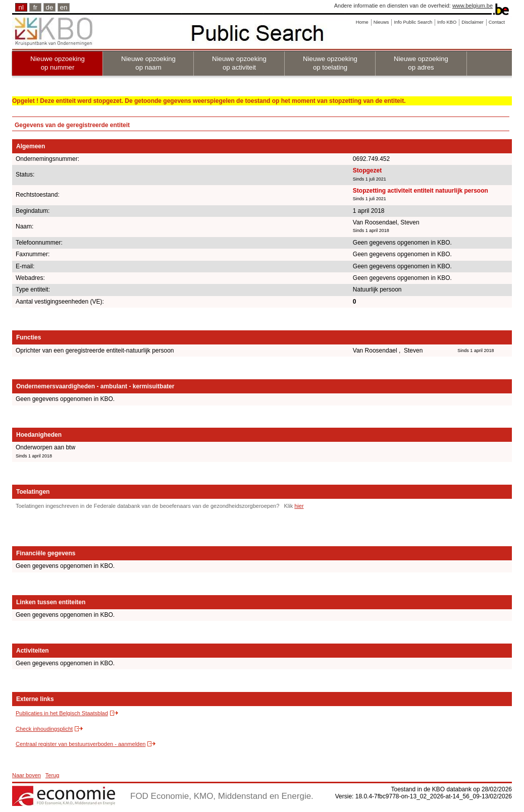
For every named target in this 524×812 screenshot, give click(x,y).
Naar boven (27, 775)
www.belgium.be (473, 6)
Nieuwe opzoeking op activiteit (239, 63)
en (64, 7)
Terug (53, 775)
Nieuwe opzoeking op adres (421, 63)
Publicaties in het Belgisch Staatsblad (62, 713)
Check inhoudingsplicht (44, 729)
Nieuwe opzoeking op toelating (330, 63)
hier (299, 506)
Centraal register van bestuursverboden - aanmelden (81, 744)
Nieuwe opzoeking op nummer (58, 63)
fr (35, 7)
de (50, 7)
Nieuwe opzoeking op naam (148, 63)
